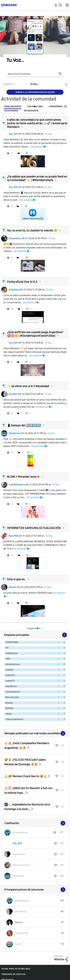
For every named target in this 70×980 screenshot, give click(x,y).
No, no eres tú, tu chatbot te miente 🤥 (32, 230)
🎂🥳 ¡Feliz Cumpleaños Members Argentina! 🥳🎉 (27, 745)
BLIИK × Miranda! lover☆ (23, 477)
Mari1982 (13, 536)
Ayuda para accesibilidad (16, 969)
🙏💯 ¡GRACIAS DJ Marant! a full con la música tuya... (28, 790)
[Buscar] (35, 74)
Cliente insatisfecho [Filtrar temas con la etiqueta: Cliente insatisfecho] (14, 719)
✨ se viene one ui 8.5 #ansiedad (28, 386)
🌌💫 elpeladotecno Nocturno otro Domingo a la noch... (27, 807)
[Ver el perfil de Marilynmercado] (21, 865)
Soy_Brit (13, 134)
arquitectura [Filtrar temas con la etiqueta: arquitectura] (11, 686)
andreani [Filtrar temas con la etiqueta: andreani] (9, 670)
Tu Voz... (49, 134)
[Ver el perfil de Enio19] (18, 944)
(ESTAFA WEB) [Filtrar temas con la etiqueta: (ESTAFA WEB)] (12, 642)
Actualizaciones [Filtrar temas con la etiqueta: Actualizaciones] (13, 664)
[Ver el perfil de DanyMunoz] (19, 854)
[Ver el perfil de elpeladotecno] (20, 832)
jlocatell (13, 394)
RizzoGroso (14, 433)
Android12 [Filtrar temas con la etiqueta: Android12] (10, 675)
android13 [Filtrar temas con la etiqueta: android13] (10, 681)
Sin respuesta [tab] (31, 111)
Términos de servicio (14, 974)
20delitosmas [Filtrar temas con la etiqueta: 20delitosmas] (12, 653)
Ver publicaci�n (39, 147)
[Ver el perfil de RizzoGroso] (18, 876)
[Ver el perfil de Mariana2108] (22, 933)
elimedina (14, 290)
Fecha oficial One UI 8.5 (22, 282)
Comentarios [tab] (56, 107)
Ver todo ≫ (35, 733)
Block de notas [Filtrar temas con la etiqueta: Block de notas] (12, 697)
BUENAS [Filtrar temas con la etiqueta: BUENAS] (9, 708)
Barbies (13, 587)
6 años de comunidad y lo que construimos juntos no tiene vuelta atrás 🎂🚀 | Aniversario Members (37, 123)
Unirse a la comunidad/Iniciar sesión (35, 92)
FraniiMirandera (17, 485)
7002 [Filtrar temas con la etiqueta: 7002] (8, 659)
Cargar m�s (34, 628)
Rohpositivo (15, 238)
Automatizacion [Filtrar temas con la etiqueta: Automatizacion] (13, 692)
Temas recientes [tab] (13, 107)
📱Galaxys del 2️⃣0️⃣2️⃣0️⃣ (24, 425)
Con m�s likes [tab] (35, 107)
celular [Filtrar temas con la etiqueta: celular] (9, 714)
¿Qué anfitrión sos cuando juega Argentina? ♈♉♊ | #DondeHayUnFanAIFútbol (35, 334)
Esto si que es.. (17, 579)
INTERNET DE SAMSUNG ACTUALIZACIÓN (34, 528)
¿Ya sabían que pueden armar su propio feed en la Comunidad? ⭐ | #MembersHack (37, 178)
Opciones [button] (61, 85)
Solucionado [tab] (11, 111)
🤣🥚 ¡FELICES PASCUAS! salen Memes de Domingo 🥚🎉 (25, 762)
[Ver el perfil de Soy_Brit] (17, 843)
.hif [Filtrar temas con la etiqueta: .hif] (7, 648)
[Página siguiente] (64, 635)
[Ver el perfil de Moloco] (19, 922)
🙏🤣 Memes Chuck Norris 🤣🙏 (26, 776)
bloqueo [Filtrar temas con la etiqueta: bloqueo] (9, 703)
